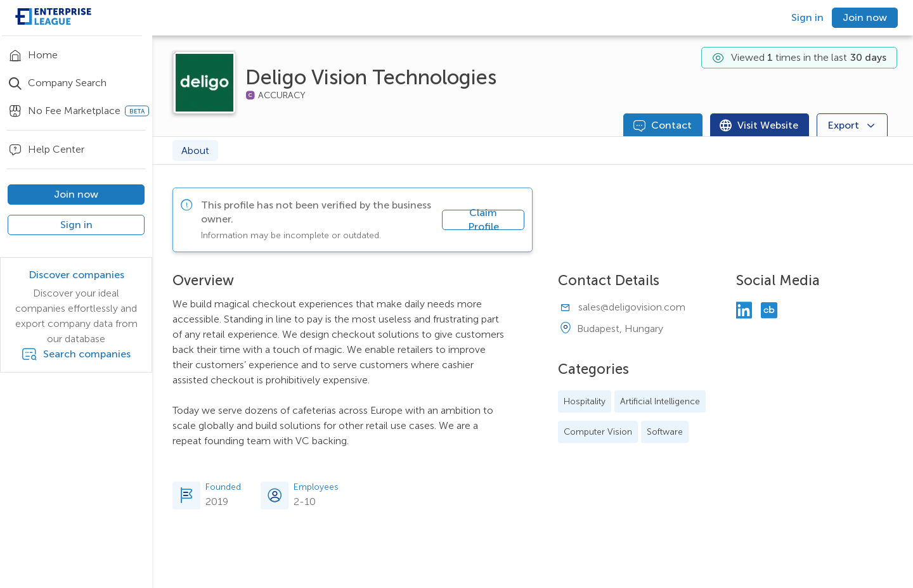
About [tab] (195, 150)
